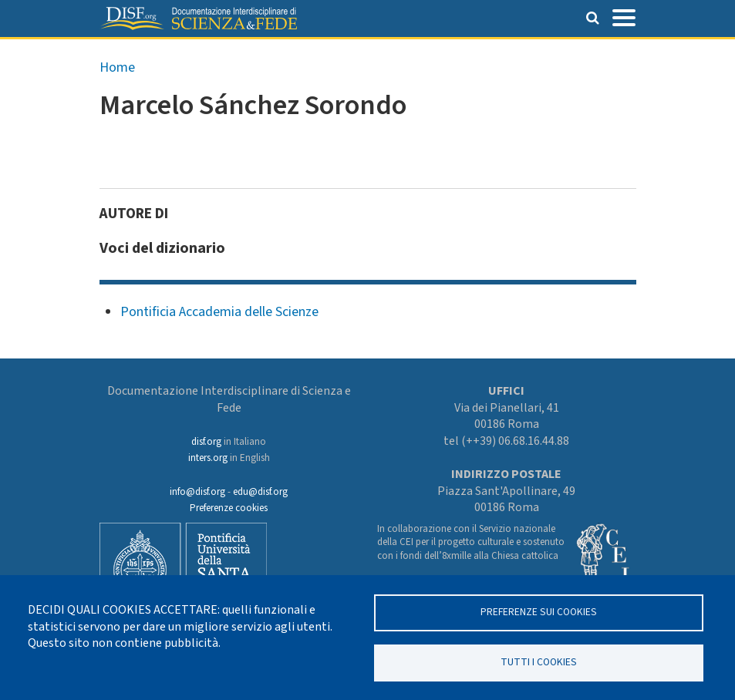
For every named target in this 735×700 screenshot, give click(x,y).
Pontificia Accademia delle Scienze (219, 312)
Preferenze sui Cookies (539, 612)
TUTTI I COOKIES (539, 662)
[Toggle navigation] (624, 16)
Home (117, 67)
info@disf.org (197, 492)
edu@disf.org (260, 492)
